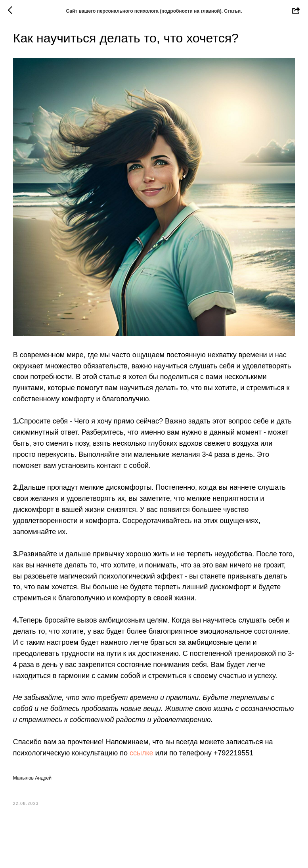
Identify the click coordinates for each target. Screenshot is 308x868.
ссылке (166, 776)
